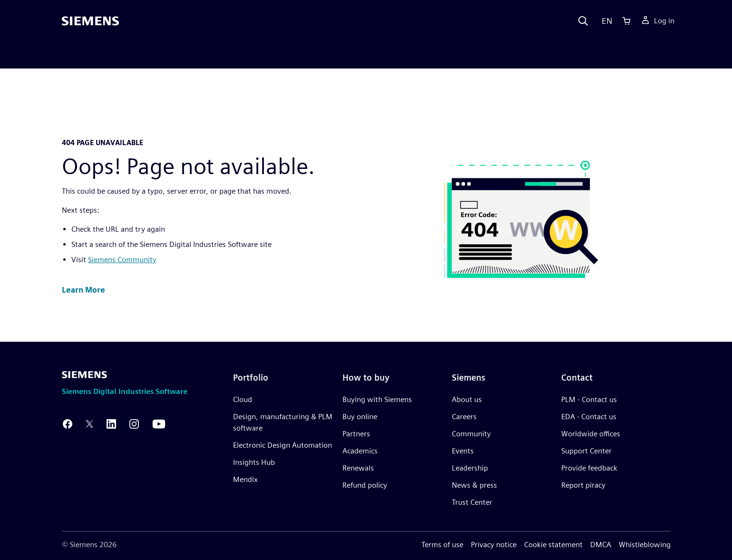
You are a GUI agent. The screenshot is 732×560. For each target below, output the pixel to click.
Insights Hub (254, 462)
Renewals (358, 468)
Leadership (470, 468)
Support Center (586, 451)
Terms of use (442, 545)
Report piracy (583, 485)
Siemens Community (122, 260)
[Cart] (626, 21)
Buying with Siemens (377, 399)
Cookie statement (553, 545)
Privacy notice (494, 545)
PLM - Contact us (589, 399)
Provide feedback (589, 468)
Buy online (360, 417)
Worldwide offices (591, 434)
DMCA (601, 545)
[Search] (583, 21)
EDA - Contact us (589, 417)
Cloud (243, 399)
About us (467, 399)
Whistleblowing (645, 545)
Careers (464, 417)
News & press (474, 485)
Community (471, 434)
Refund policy (365, 485)
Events (463, 451)
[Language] (605, 21)
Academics (360, 451)
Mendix (245, 479)
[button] (83, 290)
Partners (356, 434)
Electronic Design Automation (283, 445)
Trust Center (472, 502)
